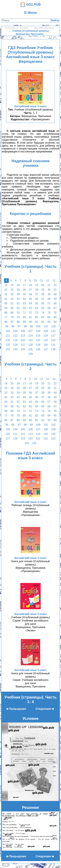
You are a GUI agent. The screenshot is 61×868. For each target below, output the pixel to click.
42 (12, 299)
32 (6, 294)
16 (18, 285)
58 (55, 303)
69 (12, 313)
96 (13, 326)
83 (43, 317)
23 (6, 290)
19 (37, 285)
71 (24, 313)
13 (54, 281)
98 (25, 326)
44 (24, 299)
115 (38, 336)
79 (18, 317)
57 (49, 303)
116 (46, 336)
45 (31, 299)
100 (38, 326)
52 (18, 303)
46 (37, 299)
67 (55, 308)
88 (18, 322)
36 (31, 294)
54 (31, 303)
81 (31, 317)
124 (53, 340)
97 (19, 326)
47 (43, 299)
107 (30, 331)
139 (30, 354)
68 (6, 313)
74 (43, 313)
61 (18, 308)
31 (55, 290)
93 (49, 322)
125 (8, 345)
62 (24, 308)
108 (38, 331)
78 (12, 317)
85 (55, 317)
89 (24, 322)
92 (43, 322)
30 (49, 290)
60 (12, 308)
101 (46, 326)
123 (46, 340)
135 (30, 349)
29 (43, 290)
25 (18, 290)
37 (37, 294)
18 (31, 285)
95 (7, 326)
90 (31, 322)
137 (46, 349)
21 (49, 285)
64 (37, 308)
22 (55, 285)
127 (23, 345)
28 (37, 290)
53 (24, 303)
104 (15, 331)
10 (35, 281)
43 (18, 299)
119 (15, 340)
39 (49, 294)
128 (30, 345)
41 (6, 299)
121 (30, 340)
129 (38, 345)
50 (6, 303)
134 (23, 349)
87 (12, 322)
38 (43, 294)
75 (49, 313)
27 (31, 290)
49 (55, 299)
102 (53, 326)
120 (23, 340)
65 (43, 308)
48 (49, 299)
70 (18, 313)
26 (24, 290)
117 (53, 336)
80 (24, 317)
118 (8, 340)
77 (6, 317)
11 (41, 281)
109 (46, 331)
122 (38, 340)
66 (49, 308)
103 (8, 331)
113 (23, 336)
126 (15, 345)
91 (37, 322)
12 (48, 281)
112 (15, 336)
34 (18, 294)
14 (6, 285)
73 (37, 313)
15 (12, 285)
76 (55, 313)
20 (43, 285)
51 (12, 303)
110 (53, 331)
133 (15, 349)
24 (12, 290)
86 (6, 322)
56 (43, 303)
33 (12, 294)
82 (37, 317)
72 (31, 313)
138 (53, 349)
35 (24, 294)
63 (31, 308)
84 (49, 317)
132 (8, 349)
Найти (55, 20)
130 (46, 345)
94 (55, 322)
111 (8, 336)
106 (23, 331)
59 (6, 308)
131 (53, 345)
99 (31, 326)
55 (37, 303)
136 (38, 349)
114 (30, 336)
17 (24, 285)
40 (55, 294)
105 (23, 429)
